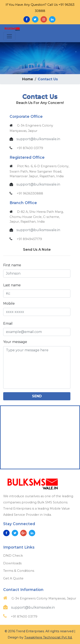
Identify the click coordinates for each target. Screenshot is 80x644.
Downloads (12, 563)
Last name (12, 285)
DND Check (13, 555)
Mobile (9, 303)
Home (28, 79)
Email (8, 323)
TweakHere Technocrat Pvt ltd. (48, 637)
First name (12, 265)
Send (37, 396)
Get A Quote (13, 578)
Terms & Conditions (19, 571)
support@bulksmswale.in (38, 139)
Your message (15, 342)
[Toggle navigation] (9, 36)
